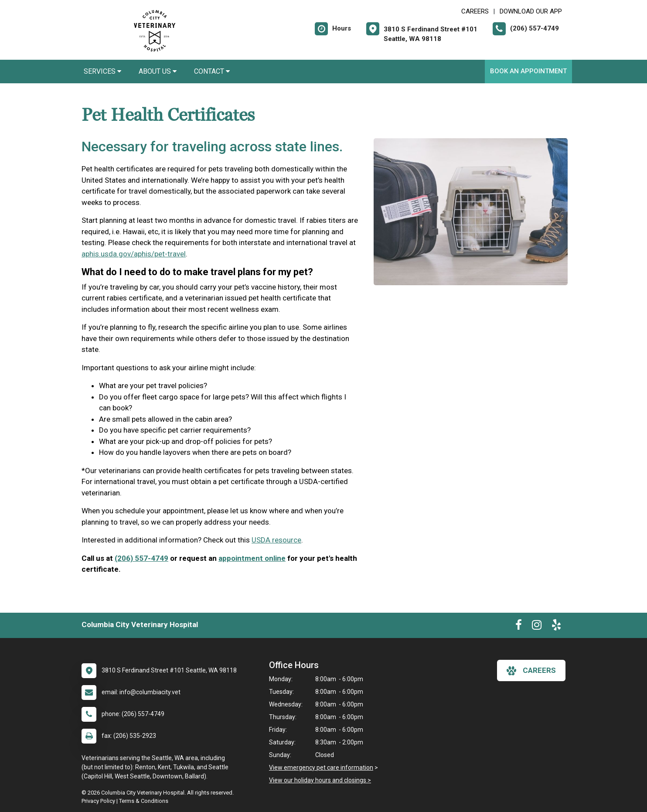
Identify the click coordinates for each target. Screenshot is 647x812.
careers (531, 671)
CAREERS (475, 11)
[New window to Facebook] (519, 627)
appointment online (252, 558)
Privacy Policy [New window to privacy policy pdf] (98, 801)
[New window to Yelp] (556, 627)
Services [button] (102, 71)
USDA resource (276, 540)
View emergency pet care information (321, 768)
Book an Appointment (528, 71)
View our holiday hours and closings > (320, 780)
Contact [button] (212, 71)
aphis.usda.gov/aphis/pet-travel (134, 254)
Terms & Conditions (144, 801)
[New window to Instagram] (537, 627)
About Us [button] (158, 71)
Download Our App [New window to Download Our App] (531, 11)
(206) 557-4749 (141, 558)
